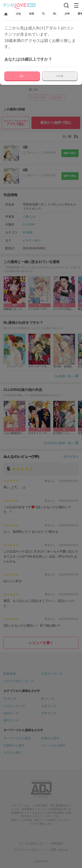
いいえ (60, 76)
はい (22, 76)
